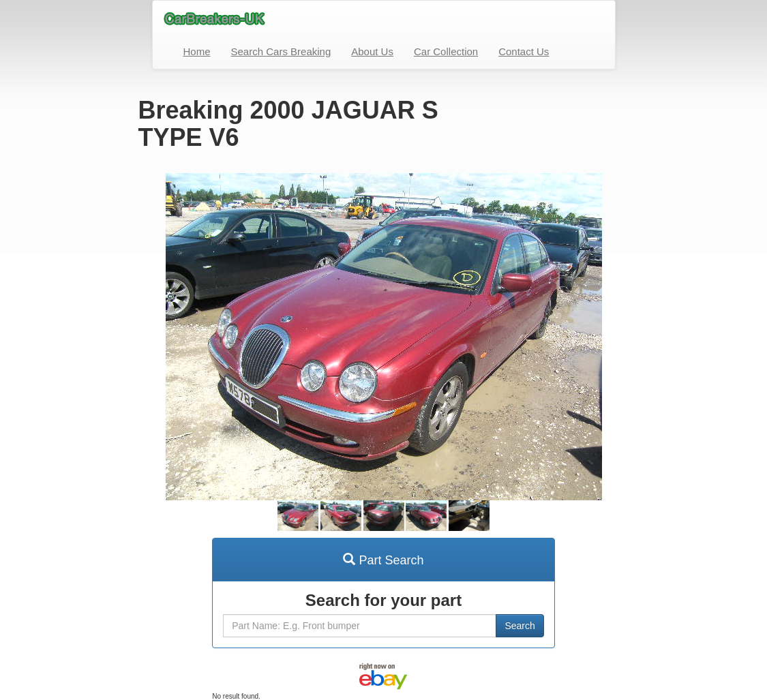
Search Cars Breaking (281, 51)
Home (197, 51)
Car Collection (446, 51)
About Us (372, 51)
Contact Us (524, 51)
